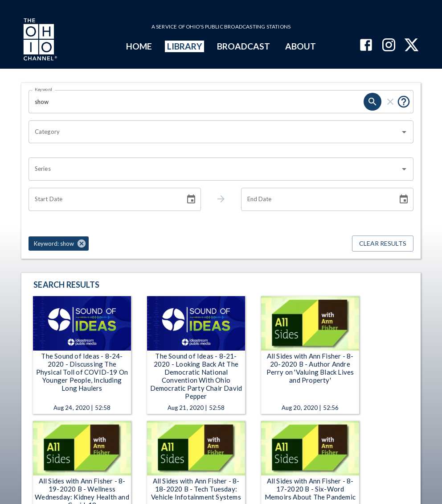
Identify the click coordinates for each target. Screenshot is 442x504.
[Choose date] (191, 199)
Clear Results (383, 244)
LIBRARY (185, 46)
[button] (59, 244)
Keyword (44, 89)
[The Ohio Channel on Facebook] (366, 46)
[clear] (390, 102)
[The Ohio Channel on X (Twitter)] (411, 46)
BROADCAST (244, 46)
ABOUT (301, 46)
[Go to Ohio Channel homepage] (39, 41)
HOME (139, 46)
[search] (372, 102)
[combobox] (214, 132)
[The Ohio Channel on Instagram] (389, 46)
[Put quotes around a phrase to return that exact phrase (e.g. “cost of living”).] (404, 102)
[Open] (404, 132)
